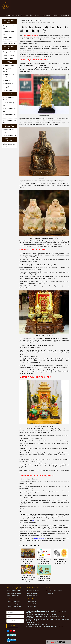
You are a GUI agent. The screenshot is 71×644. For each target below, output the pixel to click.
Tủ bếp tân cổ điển (8, 65)
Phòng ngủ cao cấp (9, 55)
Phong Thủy (37, 20)
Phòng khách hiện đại (9, 43)
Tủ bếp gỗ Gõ (7, 80)
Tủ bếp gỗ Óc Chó (8, 87)
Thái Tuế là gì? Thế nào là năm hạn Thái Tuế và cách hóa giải (44, 579)
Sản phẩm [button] (28, 15)
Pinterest (14, 630)
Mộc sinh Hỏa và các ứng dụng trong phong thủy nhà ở (44, 561)
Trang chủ (24, 20)
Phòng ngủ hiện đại (9, 59)
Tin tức (30, 20)
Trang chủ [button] (10, 15)
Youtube (11, 630)
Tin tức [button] (36, 15)
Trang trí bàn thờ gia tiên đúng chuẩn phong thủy (28, 561)
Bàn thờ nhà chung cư (9, 135)
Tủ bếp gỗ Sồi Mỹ (8, 84)
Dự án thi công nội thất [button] (61, 15)
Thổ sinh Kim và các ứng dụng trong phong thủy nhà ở (61, 561)
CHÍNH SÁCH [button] (45, 15)
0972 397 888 (60, 642)
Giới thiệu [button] (19, 15)
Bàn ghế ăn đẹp (8, 90)
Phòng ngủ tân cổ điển (9, 52)
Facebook (8, 630)
